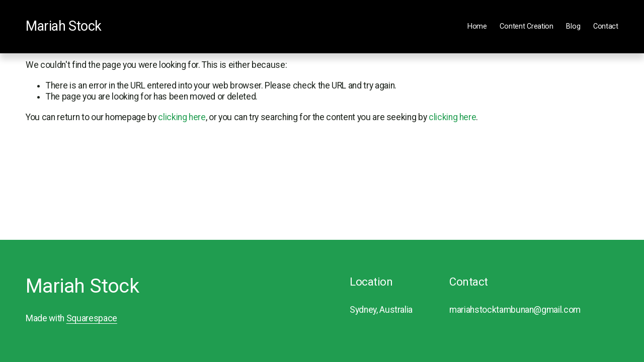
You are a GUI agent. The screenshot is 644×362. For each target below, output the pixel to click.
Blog (573, 26)
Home (477, 26)
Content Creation (526, 26)
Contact (606, 26)
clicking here (182, 117)
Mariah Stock (64, 26)
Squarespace (92, 318)
